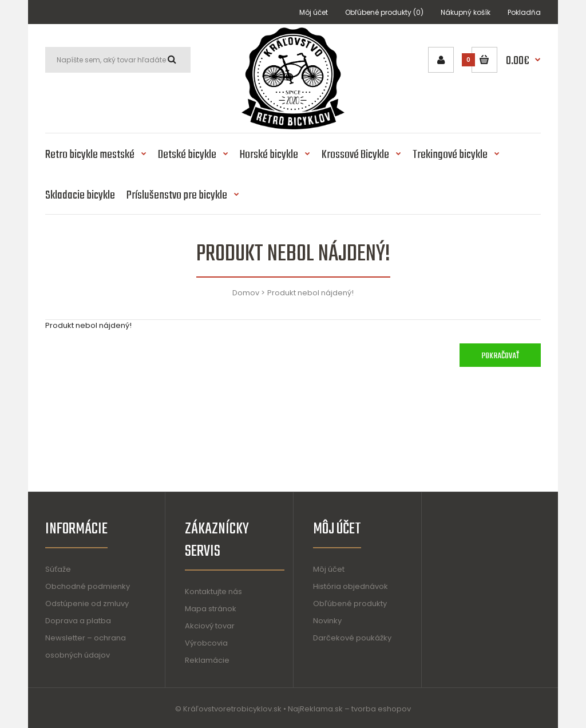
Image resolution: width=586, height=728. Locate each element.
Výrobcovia (206, 643)
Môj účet (314, 12)
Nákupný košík (466, 12)
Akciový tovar (210, 626)
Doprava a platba (78, 621)
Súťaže (58, 569)
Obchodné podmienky (88, 586)
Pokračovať (500, 356)
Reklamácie (207, 660)
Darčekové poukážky (352, 638)
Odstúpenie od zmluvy (87, 604)
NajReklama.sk (315, 709)
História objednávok (351, 586)
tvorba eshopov (381, 709)
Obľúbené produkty (350, 604)
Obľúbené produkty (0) (384, 12)
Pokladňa (524, 12)
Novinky (327, 621)
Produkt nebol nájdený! (310, 293)
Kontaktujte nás (213, 591)
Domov (246, 293)
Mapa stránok (211, 609)
